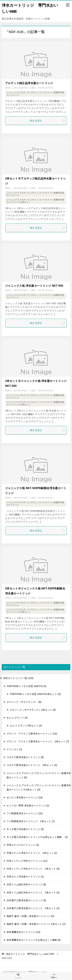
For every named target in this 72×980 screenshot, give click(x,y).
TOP (30, 954)
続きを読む (47, 121)
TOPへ (54, 976)
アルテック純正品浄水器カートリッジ (29, 83)
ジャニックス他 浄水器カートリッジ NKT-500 (34, 286)
